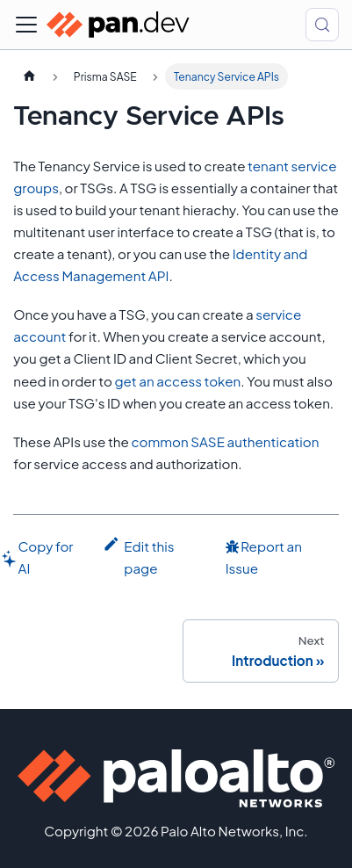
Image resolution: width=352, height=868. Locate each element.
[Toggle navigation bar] (26, 25)
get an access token (177, 381)
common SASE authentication (225, 441)
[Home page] (29, 76)
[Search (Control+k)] (322, 25)
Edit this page (138, 556)
